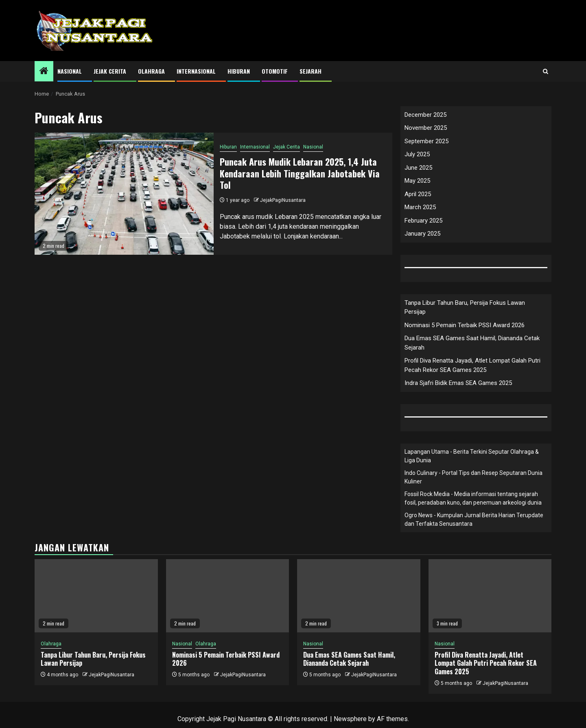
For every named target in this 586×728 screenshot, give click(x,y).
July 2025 (417, 154)
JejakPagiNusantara (283, 200)
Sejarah (310, 71)
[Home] (44, 72)
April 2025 (418, 194)
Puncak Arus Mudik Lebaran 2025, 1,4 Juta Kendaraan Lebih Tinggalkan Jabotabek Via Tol (300, 173)
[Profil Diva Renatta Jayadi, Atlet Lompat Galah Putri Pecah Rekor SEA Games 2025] (490, 596)
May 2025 (417, 181)
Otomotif (275, 71)
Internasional (196, 71)
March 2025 (420, 207)
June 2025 (418, 168)
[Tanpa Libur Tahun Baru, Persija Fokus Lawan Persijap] (96, 596)
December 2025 (425, 115)
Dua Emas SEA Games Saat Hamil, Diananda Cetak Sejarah (349, 659)
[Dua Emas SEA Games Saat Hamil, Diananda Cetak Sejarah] (359, 596)
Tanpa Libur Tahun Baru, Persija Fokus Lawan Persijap (93, 659)
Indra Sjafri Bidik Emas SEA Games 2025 (458, 383)
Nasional (70, 71)
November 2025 (426, 128)
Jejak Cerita (110, 71)
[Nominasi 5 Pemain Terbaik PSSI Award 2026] (228, 596)
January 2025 (422, 234)
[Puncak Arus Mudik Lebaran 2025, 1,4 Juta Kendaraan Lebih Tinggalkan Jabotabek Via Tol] (124, 194)
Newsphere (350, 719)
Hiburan (239, 71)
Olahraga (151, 71)
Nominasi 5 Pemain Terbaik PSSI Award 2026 (465, 325)
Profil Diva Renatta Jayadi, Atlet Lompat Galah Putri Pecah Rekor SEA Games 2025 (486, 663)
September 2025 (426, 141)
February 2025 (423, 221)
